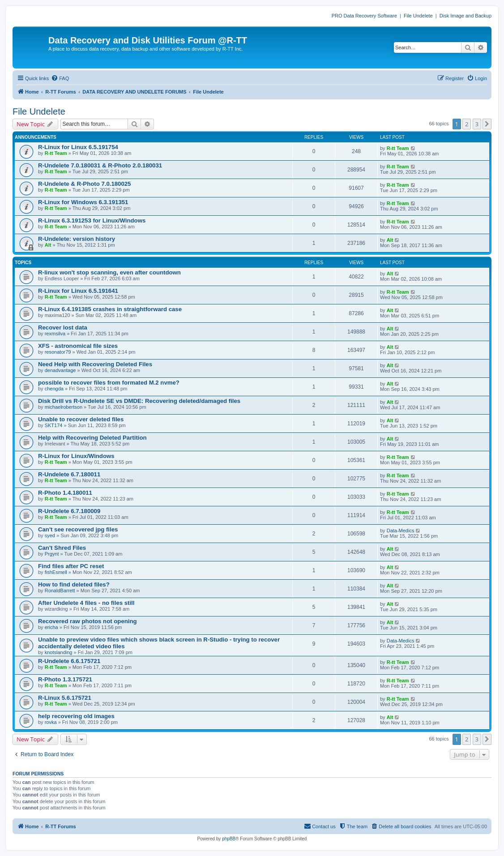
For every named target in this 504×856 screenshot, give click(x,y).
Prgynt (52, 554)
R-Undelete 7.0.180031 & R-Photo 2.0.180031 (100, 165)
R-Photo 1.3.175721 (65, 679)
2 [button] (467, 124)
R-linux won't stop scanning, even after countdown (109, 272)
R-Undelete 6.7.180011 (69, 474)
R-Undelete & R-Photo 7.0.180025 (84, 184)
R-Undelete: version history (77, 239)
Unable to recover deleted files (81, 419)
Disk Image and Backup (466, 16)
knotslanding (59, 652)
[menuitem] (60, 78)
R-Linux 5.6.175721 (65, 698)
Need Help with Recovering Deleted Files (95, 364)
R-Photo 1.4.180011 (65, 493)
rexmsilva (55, 334)
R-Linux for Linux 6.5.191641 (78, 291)
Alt (48, 245)
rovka (51, 722)
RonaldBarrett (60, 591)
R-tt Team (56, 153)
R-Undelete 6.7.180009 (69, 511)
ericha (51, 627)
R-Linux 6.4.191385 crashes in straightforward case (110, 309)
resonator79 (58, 352)
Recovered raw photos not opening (88, 621)
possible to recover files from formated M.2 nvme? (109, 383)
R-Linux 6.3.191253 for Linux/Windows (92, 220)
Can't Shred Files (62, 548)
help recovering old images (76, 716)
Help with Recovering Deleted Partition (92, 438)
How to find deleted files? (74, 584)
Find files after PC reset (71, 566)
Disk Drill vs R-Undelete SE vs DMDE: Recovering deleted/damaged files (139, 401)
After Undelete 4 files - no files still (86, 603)
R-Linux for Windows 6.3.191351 (83, 202)
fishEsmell (56, 572)
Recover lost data (63, 327)
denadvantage (60, 370)
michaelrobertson (64, 407)
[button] (487, 124)
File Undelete (418, 16)
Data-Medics (401, 531)
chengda (54, 389)
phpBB (229, 839)
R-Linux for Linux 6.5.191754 (78, 147)
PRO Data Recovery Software (364, 16)
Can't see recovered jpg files (78, 529)
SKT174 (54, 425)
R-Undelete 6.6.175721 (69, 661)
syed (50, 535)
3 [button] (477, 124)
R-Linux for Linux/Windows (76, 456)
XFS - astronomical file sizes (78, 346)
